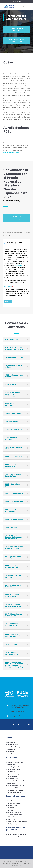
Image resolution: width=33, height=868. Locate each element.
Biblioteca (11, 808)
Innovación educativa (14, 803)
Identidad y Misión (13, 824)
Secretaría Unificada (14, 801)
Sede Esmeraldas (13, 745)
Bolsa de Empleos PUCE (15, 815)
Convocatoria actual (16, 29)
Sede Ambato (12, 742)
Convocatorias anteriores (17, 41)
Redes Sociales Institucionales (17, 822)
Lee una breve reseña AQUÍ (12, 152)
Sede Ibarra (11, 749)
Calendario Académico (15, 812)
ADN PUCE (11, 817)
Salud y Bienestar (13, 779)
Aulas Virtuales (12, 805)
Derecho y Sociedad (14, 767)
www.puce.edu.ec (16, 716)
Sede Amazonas (13, 754)
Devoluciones (12, 819)
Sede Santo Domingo (14, 747)
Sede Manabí (12, 752)
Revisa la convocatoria (16, 218)
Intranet (10, 810)
